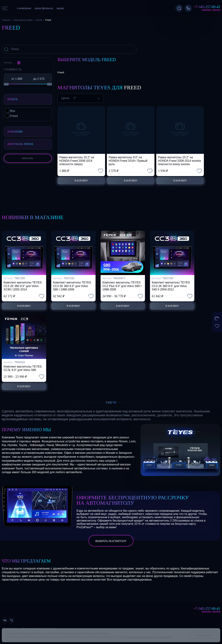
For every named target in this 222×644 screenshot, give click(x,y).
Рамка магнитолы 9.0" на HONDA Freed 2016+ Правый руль (128, 161)
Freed (61, 72)
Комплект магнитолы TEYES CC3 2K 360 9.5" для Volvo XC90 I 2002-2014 (23, 284)
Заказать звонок (211, 10)
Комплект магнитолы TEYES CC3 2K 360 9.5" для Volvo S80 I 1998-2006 (72, 284)
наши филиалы (44, 8)
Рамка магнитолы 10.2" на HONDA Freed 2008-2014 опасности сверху (77, 161)
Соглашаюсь (203, 635)
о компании (24, 8)
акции (60, 8)
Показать (27, 158)
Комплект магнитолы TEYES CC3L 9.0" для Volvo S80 (23, 367)
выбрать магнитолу (111, 541)
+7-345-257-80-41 (207, 7)
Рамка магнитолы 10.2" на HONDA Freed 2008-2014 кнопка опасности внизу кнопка (179, 161)
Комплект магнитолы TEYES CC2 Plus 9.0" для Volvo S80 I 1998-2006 (122, 284)
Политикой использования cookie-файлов (147, 637)
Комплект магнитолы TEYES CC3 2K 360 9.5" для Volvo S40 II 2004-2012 (171, 284)
